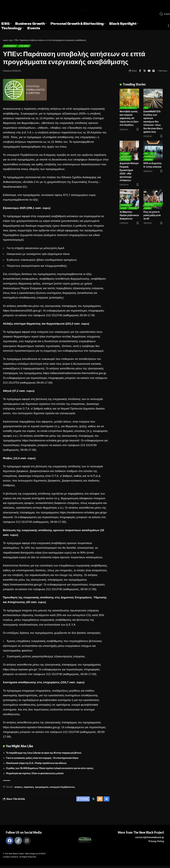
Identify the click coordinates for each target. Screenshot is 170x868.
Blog (12, 40)
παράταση (29, 788)
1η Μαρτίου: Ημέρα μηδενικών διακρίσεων (129, 214)
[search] (164, 14)
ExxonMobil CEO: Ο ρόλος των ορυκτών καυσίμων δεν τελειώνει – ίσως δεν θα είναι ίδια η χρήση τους (153, 120)
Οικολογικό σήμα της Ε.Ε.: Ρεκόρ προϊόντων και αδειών (36, 764)
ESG (146, 106)
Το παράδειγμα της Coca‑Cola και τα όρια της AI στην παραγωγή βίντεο (44, 754)
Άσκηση (148, 207)
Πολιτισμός (126, 158)
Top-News (27, 46)
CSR (146, 151)
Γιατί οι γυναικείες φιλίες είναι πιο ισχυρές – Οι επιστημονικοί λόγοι (42, 759)
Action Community (129, 106)
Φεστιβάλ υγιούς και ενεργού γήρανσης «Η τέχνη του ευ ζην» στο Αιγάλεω (129, 117)
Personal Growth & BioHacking (152, 203)
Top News (149, 158)
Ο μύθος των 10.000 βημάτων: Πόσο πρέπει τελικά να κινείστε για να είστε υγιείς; (50, 769)
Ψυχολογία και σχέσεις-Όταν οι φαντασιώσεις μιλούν (35, 774)
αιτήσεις (18, 788)
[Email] (149, 72)
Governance (11, 46)
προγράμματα (42, 788)
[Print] (153, 72)
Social (124, 203)
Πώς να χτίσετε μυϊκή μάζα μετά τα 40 (152, 214)
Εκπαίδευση (126, 155)
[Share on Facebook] (140, 72)
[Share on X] (144, 72)
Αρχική (6, 40)
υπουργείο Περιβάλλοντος (62, 788)
